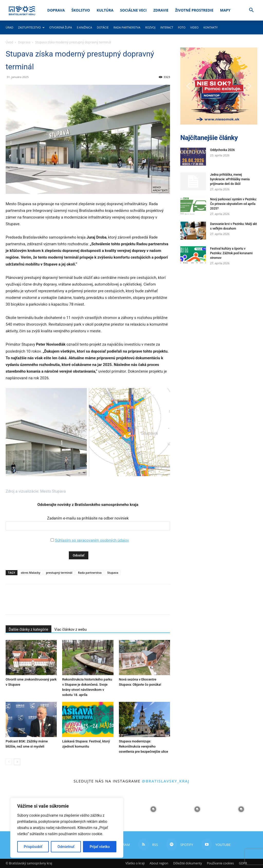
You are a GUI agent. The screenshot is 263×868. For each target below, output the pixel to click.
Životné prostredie (194, 10)
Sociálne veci (133, 10)
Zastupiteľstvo (31, 27)
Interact (167, 27)
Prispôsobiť (33, 847)
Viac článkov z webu (71, 629)
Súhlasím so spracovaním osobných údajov (92, 540)
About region (159, 863)
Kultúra (105, 10)
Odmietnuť (66, 847)
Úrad (10, 27)
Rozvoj (150, 27)
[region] (67, 828)
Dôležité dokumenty (187, 863)
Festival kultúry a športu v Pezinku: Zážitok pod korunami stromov (231, 253)
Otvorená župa (61, 27)
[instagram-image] (153, 809)
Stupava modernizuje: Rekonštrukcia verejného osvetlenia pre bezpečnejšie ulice (144, 746)
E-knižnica (84, 27)
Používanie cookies (220, 863)
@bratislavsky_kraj (166, 781)
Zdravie (161, 10)
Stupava (113, 573)
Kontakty (211, 27)
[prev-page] (9, 762)
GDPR (243, 863)
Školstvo (81, 10)
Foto (182, 27)
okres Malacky (31, 573)
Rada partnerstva (127, 27)
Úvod (9, 42)
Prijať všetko (100, 847)
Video (194, 27)
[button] (251, 11)
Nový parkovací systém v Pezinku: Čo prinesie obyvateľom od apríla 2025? (233, 204)
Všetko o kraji (135, 863)
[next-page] (17, 762)
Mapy (225, 10)
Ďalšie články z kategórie (29, 629)
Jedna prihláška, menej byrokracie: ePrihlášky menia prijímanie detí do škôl (230, 179)
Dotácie (103, 27)
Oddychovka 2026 (222, 150)
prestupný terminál (59, 573)
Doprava (56, 10)
